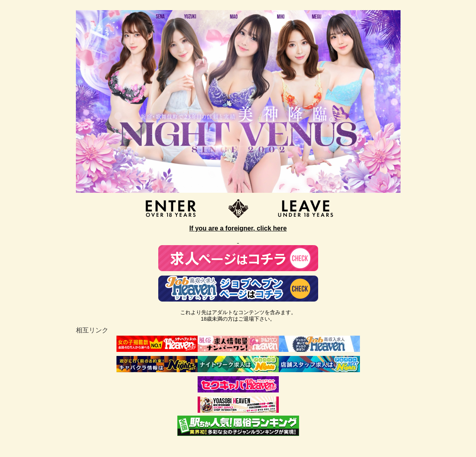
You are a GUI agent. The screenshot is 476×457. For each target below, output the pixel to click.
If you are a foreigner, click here (238, 228)
